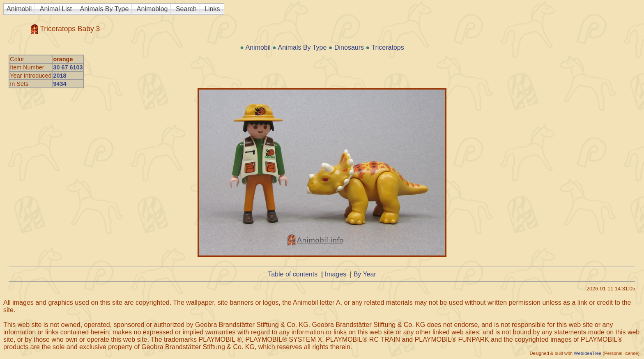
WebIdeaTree (588, 353)
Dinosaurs (349, 47)
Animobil (19, 9)
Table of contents (293, 274)
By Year (365, 274)
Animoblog (152, 9)
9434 (60, 84)
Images (336, 274)
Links (212, 9)
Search (186, 9)
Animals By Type (105, 9)
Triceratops (388, 47)
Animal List (56, 9)
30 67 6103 (68, 67)
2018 (60, 76)
